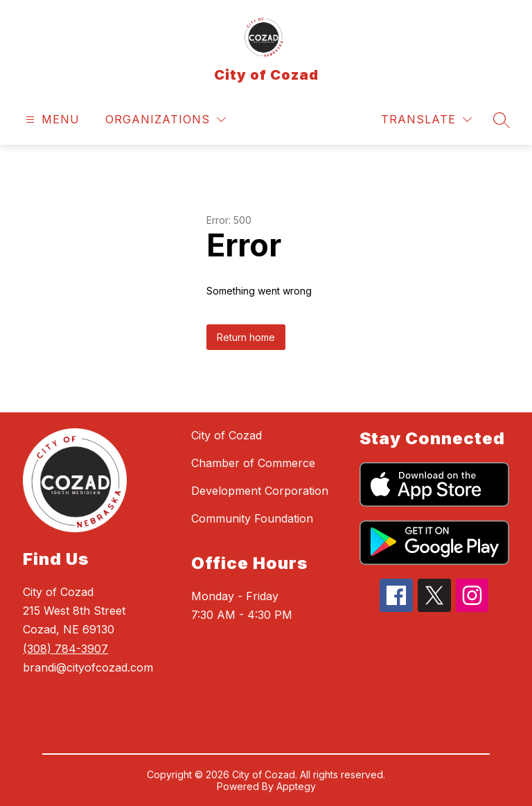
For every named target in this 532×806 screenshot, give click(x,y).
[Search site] (502, 120)
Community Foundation (252, 518)
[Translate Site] (426, 120)
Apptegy (296, 786)
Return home (246, 337)
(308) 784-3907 (65, 649)
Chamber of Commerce (253, 463)
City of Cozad (227, 435)
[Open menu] (51, 120)
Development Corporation (260, 491)
